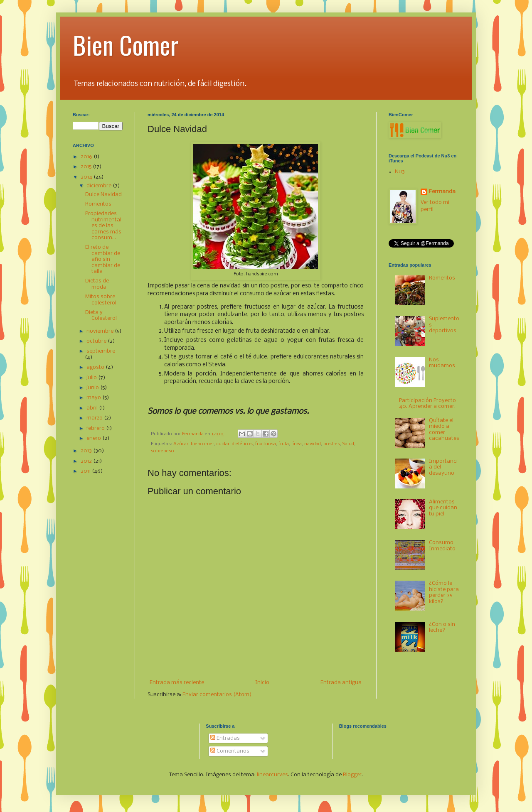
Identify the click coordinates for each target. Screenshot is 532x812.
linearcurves (272, 775)
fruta (284, 444)
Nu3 (400, 172)
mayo (94, 398)
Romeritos (98, 204)
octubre (97, 341)
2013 (87, 451)
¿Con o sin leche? (442, 627)
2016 (87, 157)
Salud (348, 444)
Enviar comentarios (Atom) (217, 695)
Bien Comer (126, 44)
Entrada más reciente (177, 683)
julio (92, 378)
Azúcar (181, 444)
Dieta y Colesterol (101, 315)
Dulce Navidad (103, 195)
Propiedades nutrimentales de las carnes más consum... (103, 226)
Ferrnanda (442, 192)
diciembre (100, 186)
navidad (313, 444)
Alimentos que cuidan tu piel (443, 508)
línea (297, 444)
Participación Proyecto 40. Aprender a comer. (427, 404)
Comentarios (230, 751)
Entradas (225, 738)
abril (93, 408)
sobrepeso (163, 451)
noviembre (101, 331)
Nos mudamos (442, 363)
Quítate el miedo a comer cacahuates (444, 429)
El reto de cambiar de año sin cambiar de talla (103, 259)
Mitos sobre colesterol (101, 300)
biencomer (202, 444)
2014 (87, 177)
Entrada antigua (341, 683)
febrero (96, 428)
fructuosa (266, 444)
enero (94, 438)
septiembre (101, 351)
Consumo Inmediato (442, 546)
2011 (86, 471)
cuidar (223, 444)
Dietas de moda (97, 284)
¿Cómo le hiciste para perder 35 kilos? (444, 592)
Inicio (262, 683)
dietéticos (242, 444)
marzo (95, 418)
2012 (87, 461)
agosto (96, 367)
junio (93, 388)
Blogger (352, 775)
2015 (87, 167)
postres (332, 444)
